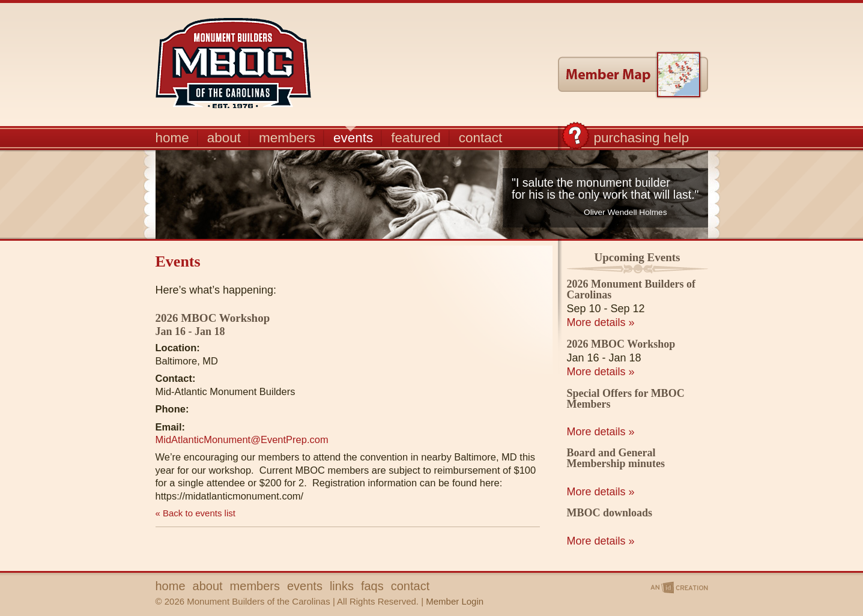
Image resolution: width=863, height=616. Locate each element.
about (224, 137)
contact (481, 137)
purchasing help (642, 137)
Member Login (455, 601)
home (172, 137)
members (287, 137)
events (353, 137)
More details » (601, 322)
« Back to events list (195, 513)
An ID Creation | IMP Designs (678, 587)
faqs (372, 586)
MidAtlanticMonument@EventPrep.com (242, 439)
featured (416, 137)
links (342, 586)
